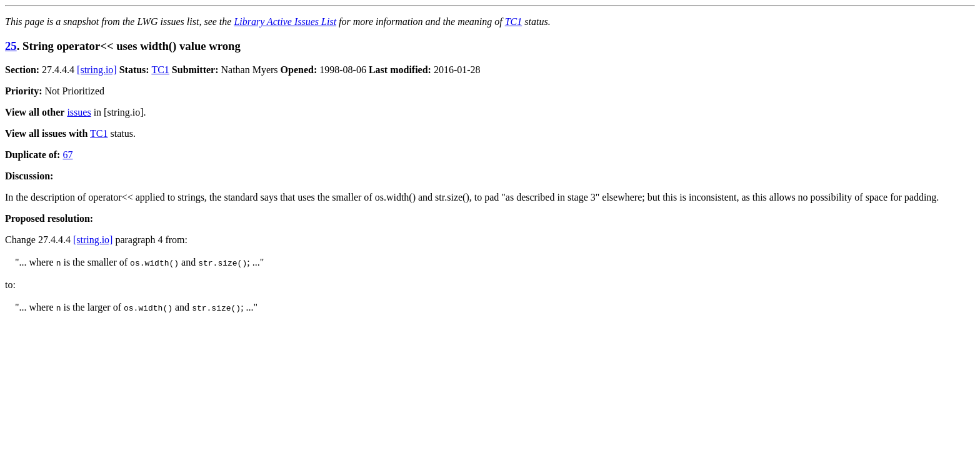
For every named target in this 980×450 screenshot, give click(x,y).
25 (11, 46)
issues (79, 112)
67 (67, 155)
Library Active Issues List (285, 22)
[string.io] (97, 70)
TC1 (514, 22)
